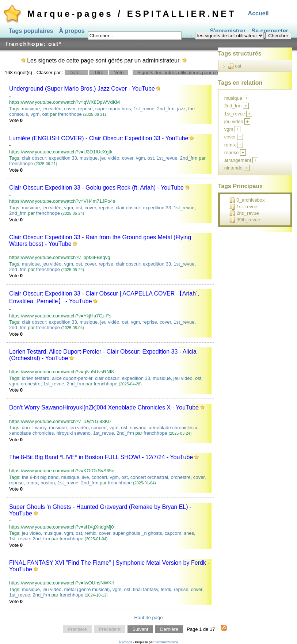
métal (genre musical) (87, 589)
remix (32, 483)
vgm (35, 114)
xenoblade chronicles (31, 433)
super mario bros (113, 109)
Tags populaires (31, 31)
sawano (138, 428)
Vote (119, 73)
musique (31, 109)
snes (189, 533)
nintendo (233, 168)
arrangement (238, 160)
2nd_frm (166, 109)
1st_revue (144, 109)
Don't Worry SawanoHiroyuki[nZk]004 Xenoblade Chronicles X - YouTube (104, 407)
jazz (181, 109)
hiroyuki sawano (73, 433)
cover (70, 109)
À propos (72, 31)
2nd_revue (244, 213)
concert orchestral (149, 477)
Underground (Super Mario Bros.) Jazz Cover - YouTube (82, 89)
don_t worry (34, 428)
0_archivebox (247, 200)
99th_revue (245, 220)
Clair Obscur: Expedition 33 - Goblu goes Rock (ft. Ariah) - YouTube (96, 188)
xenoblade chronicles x (173, 428)
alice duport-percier (72, 378)
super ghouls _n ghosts (137, 533)
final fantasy (145, 589)
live (85, 477)
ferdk (166, 589)
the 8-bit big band (40, 477)
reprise (85, 109)
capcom (173, 533)
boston (48, 483)
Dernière (169, 629)
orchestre (31, 384)
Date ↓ (76, 73)
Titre (99, 73)
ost (45, 114)
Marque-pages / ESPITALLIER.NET (132, 14)
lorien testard (36, 378)
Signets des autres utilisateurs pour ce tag (182, 73)
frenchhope (70, 114)
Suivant (140, 629)
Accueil (258, 13)
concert (99, 428)
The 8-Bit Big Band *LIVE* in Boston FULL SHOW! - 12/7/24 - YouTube (101, 457)
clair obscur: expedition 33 (49, 158)
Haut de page (148, 618)
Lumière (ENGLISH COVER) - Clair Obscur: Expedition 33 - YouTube (99, 138)
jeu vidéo (52, 109)
